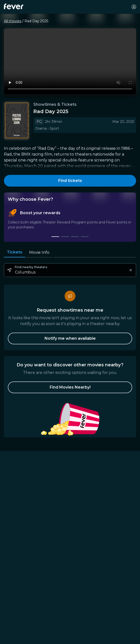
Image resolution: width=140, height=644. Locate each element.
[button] (70, 387)
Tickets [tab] (15, 252)
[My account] (134, 7)
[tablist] (70, 223)
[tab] (55, 237)
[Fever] (14, 6)
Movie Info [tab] (39, 252)
